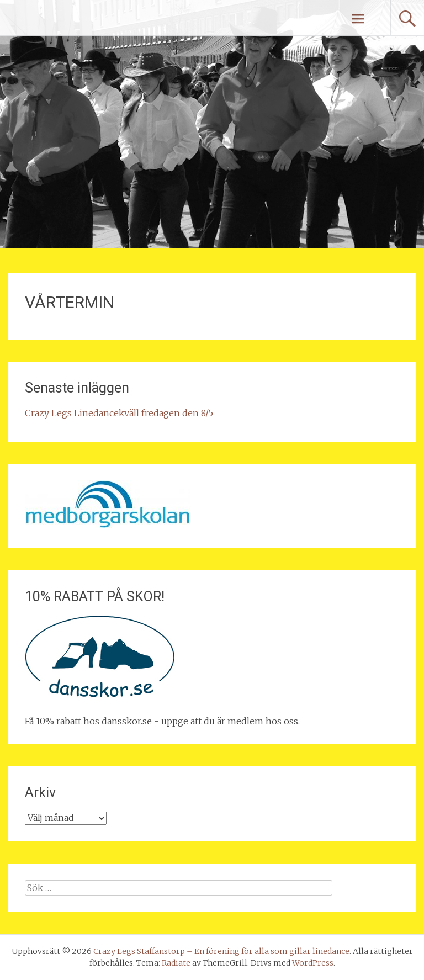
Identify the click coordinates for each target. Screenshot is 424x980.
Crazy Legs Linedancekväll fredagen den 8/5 (119, 413)
